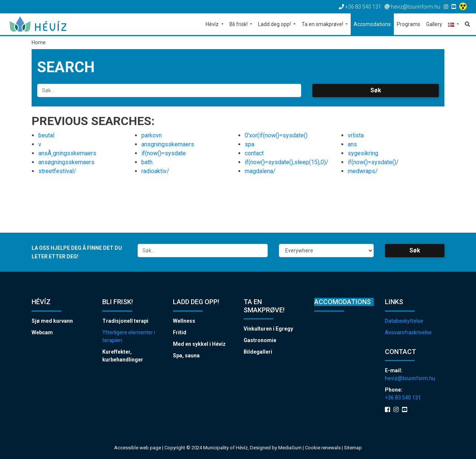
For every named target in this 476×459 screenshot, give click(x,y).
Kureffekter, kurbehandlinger (123, 356)
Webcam (42, 332)
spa (250, 144)
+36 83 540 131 (403, 398)
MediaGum (290, 448)
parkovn (152, 135)
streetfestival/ (57, 171)
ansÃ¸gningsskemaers (67, 153)
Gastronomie (260, 340)
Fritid (180, 332)
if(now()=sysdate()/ (373, 162)
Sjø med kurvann (52, 321)
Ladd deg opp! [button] (275, 24)
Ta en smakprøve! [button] (323, 24)
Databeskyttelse (404, 321)
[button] (454, 25)
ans (352, 144)
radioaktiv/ (155, 171)
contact (254, 153)
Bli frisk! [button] (239, 24)
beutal (46, 135)
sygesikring (363, 153)
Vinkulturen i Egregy (268, 329)
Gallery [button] (434, 24)
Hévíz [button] (213, 24)
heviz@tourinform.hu (410, 378)
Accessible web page (138, 448)
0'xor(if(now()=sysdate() (276, 135)
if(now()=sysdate (164, 153)
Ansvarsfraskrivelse (408, 332)
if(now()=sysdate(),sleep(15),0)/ (287, 162)
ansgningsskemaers (168, 144)
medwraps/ (363, 171)
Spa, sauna (186, 356)
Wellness (184, 321)
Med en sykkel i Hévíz (199, 344)
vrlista (356, 135)
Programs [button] (409, 24)
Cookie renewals (323, 448)
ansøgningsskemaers (66, 162)
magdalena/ (260, 171)
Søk (376, 90)
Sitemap (353, 448)
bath (147, 162)
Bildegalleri (258, 352)
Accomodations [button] (372, 24)
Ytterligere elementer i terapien (129, 336)
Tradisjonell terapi (125, 321)
